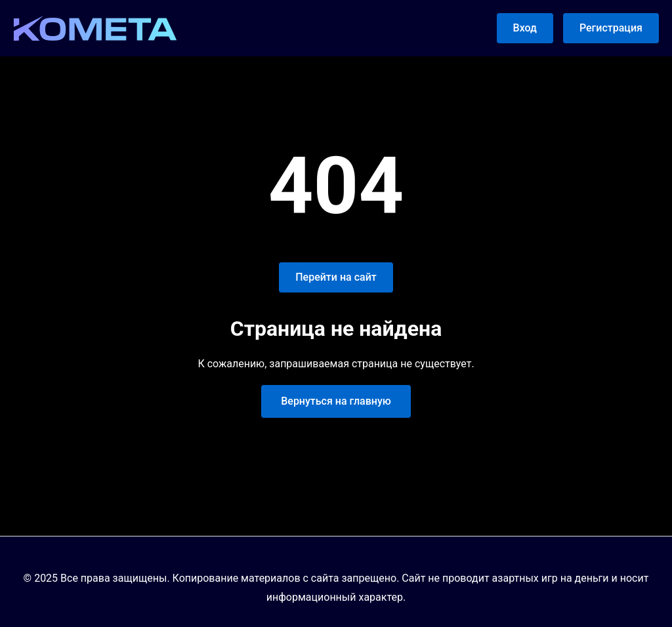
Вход (525, 28)
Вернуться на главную (336, 401)
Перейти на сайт (336, 277)
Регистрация (611, 28)
